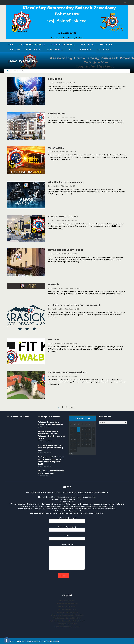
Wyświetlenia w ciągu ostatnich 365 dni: (64, 621)
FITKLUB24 (54, 340)
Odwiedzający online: (67, 601)
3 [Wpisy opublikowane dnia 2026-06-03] (79, 429)
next (72, 407)
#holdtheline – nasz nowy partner (66, 182)
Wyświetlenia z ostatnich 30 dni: (65, 618)
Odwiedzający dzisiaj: (66, 606)
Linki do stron (85, 50)
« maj (71, 454)
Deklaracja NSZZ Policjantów (32, 45)
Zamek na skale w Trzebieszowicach (68, 372)
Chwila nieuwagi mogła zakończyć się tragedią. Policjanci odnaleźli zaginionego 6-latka (51, 435)
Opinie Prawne (14, 50)
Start (11, 45)
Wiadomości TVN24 (20, 417)
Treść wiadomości (67, 557)
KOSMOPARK (55, 79)
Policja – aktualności (51, 417)
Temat (67, 537)
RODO (71, 50)
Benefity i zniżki (104, 50)
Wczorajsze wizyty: (66, 609)
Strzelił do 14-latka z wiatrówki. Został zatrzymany (51, 472)
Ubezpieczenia (106, 45)
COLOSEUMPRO (56, 148)
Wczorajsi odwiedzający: (66, 612)
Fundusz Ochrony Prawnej (63, 45)
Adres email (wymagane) (67, 528)
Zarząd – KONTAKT (34, 50)
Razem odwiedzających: (63, 627)
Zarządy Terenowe (55, 50)
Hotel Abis (54, 284)
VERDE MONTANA (57, 113)
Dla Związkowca (87, 45)
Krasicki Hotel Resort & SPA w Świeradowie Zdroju (75, 305)
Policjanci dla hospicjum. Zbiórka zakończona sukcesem (51, 423)
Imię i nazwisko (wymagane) (67, 519)
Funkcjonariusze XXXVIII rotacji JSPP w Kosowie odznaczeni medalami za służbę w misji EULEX (51, 460)
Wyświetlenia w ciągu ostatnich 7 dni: (65, 615)
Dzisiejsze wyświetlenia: (66, 604)
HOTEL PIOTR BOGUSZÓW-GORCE (66, 250)
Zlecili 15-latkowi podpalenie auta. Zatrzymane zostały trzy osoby (51, 448)
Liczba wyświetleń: (64, 624)
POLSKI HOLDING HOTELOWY (63, 217)
